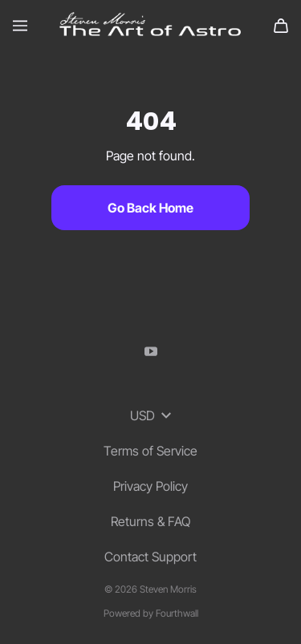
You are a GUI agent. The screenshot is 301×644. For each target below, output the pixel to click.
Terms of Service (150, 451)
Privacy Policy (150, 486)
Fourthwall (177, 613)
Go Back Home (150, 208)
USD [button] (150, 415)
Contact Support (150, 557)
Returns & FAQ (150, 521)
